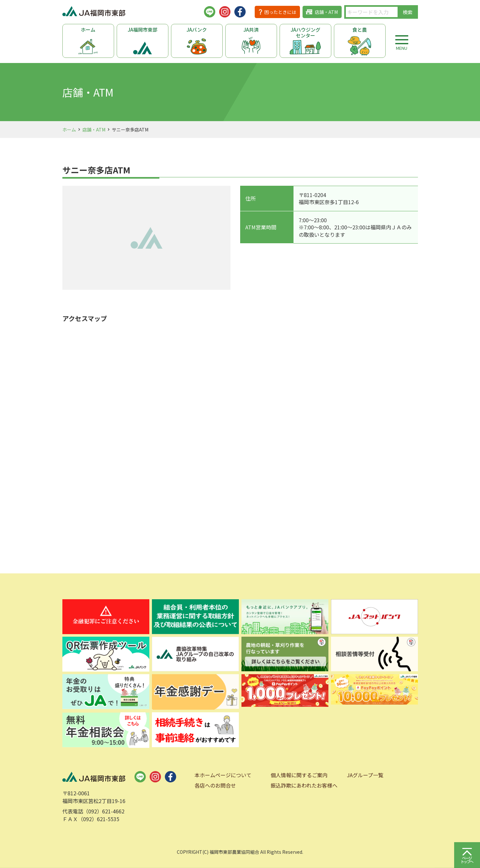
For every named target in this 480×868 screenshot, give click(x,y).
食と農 (360, 30)
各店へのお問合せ (215, 785)
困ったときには (280, 12)
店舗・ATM (326, 12)
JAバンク (197, 30)
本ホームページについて (223, 775)
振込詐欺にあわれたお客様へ (304, 785)
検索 (408, 12)
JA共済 (251, 30)
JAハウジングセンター (305, 32)
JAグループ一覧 (365, 775)
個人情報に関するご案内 (299, 775)
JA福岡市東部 (143, 30)
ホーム (88, 30)
